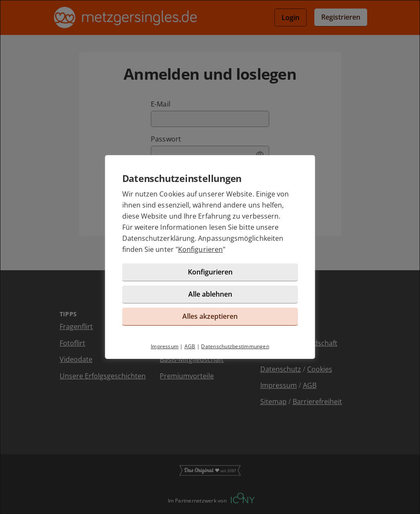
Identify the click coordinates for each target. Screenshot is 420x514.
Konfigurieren (200, 249)
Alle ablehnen (210, 294)
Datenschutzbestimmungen (235, 346)
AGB (190, 346)
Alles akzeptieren (210, 316)
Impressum (165, 346)
